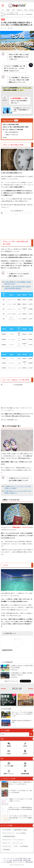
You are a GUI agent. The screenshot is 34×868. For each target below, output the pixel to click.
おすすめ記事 (7, 830)
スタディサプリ (8, 846)
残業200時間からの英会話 (21, 830)
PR (16, 846)
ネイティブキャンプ (9, 833)
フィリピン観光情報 (7, 862)
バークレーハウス (19, 843)
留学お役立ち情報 (18, 860)
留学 (25, 764)
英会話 (9, 744)
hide (16, 120)
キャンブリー (7, 843)
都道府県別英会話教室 (10, 836)
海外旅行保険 (25, 772)
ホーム (5, 858)
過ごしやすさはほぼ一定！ (12, 132)
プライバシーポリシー (19, 862)
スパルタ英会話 (22, 833)
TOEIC (25, 744)
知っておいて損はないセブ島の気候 (13, 130)
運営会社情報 (29, 862)
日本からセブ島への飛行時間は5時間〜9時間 (15, 127)
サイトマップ (11, 858)
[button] (2, 700)
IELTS (25, 752)
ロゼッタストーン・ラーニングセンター (14, 840)
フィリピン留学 (9, 764)
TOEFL (9, 752)
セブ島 (3, 19)
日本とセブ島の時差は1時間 (11, 124)
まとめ (5, 137)
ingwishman (7, 650)
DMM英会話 (7, 850)
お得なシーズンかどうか (12, 135)
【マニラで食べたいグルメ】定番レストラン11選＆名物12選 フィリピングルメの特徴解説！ (20, 818)
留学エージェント (9, 772)
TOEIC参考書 (24, 846)
